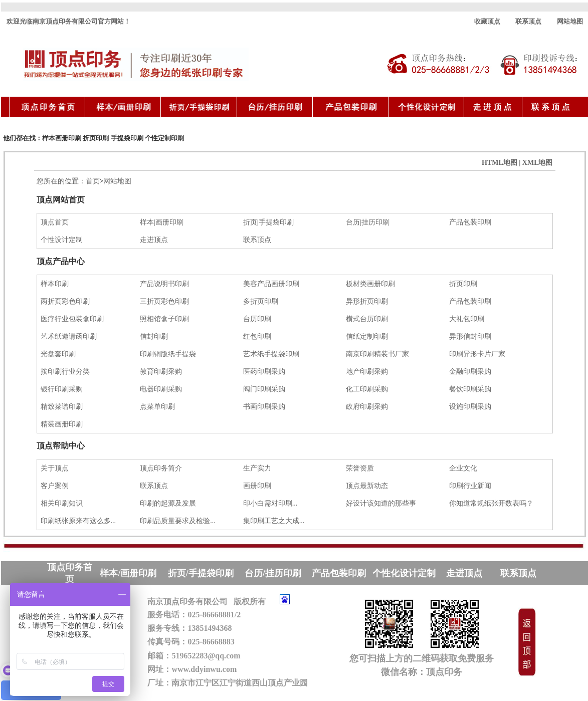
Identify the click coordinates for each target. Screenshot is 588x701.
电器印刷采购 (161, 389)
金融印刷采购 (470, 372)
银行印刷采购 (62, 389)
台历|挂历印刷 (368, 222)
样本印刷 (55, 284)
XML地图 (538, 163)
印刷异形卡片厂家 (477, 354)
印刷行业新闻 (470, 486)
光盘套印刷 (58, 354)
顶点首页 (55, 222)
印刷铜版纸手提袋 (168, 354)
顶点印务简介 (161, 468)
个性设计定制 (62, 240)
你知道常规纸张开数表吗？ (491, 503)
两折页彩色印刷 (65, 301)
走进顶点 (154, 240)
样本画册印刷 (62, 138)
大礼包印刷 (467, 319)
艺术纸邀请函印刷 (69, 336)
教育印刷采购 (161, 372)
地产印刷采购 (367, 372)
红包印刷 (257, 336)
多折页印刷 (261, 301)
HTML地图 (500, 163)
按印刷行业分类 (65, 372)
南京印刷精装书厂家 (377, 354)
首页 (93, 181)
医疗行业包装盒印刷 (70, 319)
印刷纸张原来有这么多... (77, 521)
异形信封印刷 (470, 336)
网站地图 (570, 21)
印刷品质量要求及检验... (178, 521)
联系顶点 (528, 21)
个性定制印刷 (164, 138)
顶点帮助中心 (61, 446)
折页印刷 (96, 138)
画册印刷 (257, 486)
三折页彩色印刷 (164, 301)
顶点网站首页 (61, 200)
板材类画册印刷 (370, 284)
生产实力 (257, 468)
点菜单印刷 (157, 407)
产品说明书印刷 (164, 284)
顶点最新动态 (367, 486)
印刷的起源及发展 (168, 503)
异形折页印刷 (367, 301)
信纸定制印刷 (367, 336)
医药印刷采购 (264, 372)
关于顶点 (55, 468)
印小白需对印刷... (270, 503)
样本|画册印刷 (162, 222)
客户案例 (55, 486)
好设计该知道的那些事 (381, 503)
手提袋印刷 (127, 138)
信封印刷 (154, 336)
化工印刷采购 (367, 389)
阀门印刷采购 (264, 389)
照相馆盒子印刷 (164, 319)
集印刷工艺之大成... (274, 521)
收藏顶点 (487, 21)
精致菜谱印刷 (62, 407)
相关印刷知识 (62, 503)
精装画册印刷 (62, 424)
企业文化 (463, 468)
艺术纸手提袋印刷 (271, 354)
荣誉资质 (360, 468)
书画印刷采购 (264, 407)
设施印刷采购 (470, 407)
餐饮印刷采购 (470, 389)
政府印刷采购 (367, 407)
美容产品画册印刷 (271, 284)
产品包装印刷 (470, 222)
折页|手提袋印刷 (268, 222)
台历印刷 (257, 319)
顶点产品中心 (61, 261)
